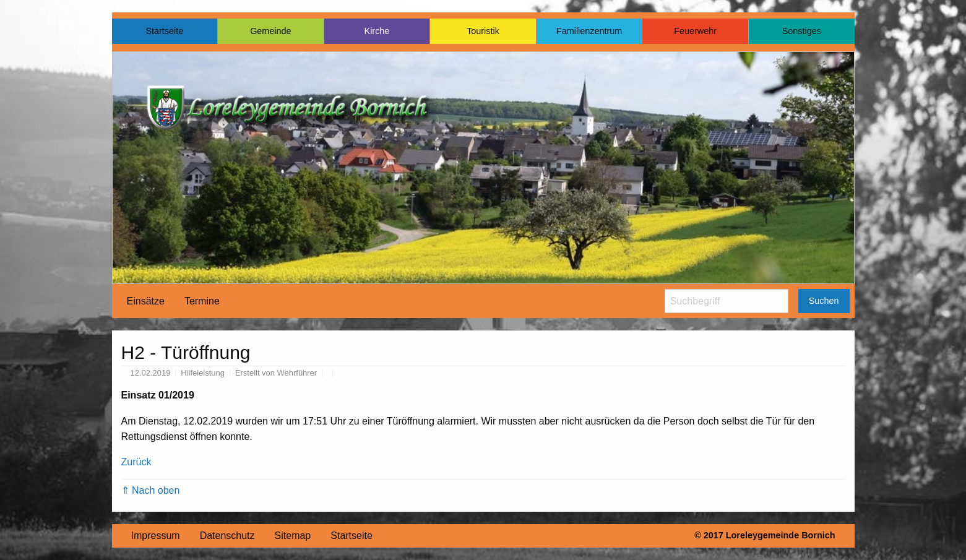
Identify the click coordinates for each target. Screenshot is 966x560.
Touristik (483, 31)
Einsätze (146, 301)
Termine (202, 301)
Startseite (164, 31)
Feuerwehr (695, 31)
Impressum (156, 536)
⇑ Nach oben (151, 490)
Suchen (824, 301)
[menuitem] (146, 301)
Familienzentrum (589, 31)
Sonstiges (802, 31)
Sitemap (293, 536)
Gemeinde (270, 31)
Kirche (377, 31)
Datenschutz (227, 536)
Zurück (136, 462)
